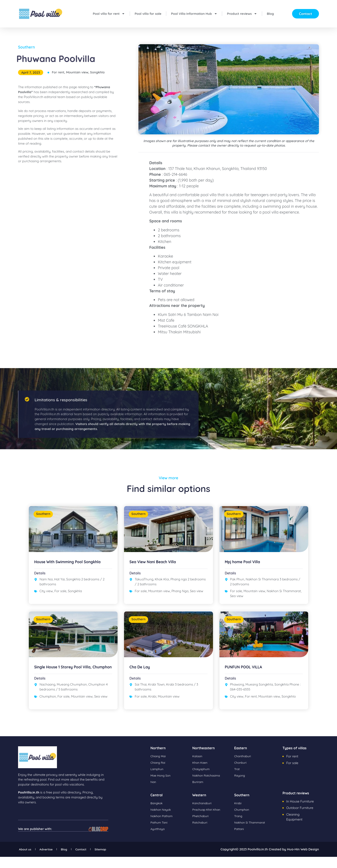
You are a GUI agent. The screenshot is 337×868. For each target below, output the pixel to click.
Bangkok (157, 814)
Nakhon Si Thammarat (284, 597)
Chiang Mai (159, 767)
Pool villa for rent (109, 14)
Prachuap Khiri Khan (208, 821)
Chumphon (48, 712)
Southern (26, 47)
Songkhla (97, 72)
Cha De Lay (141, 678)
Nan (154, 793)
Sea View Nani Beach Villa (156, 567)
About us (27, 860)
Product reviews (242, 14)
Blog (270, 14)
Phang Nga (180, 597)
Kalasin (198, 767)
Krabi (152, 708)
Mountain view (77, 72)
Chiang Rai (159, 774)
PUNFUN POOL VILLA (246, 678)
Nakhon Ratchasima (208, 787)
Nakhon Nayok (162, 821)
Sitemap (123, 860)
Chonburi (241, 774)
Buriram (198, 793)
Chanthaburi (244, 767)
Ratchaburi (201, 834)
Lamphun (158, 780)
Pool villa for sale (148, 14)
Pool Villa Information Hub (194, 14)
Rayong (240, 787)
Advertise (53, 860)
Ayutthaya (158, 840)
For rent (58, 72)
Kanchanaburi (203, 814)
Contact (98, 860)
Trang (239, 827)
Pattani (240, 840)
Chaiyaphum (202, 780)
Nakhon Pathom (163, 827)
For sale (60, 597)
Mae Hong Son (162, 787)
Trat (237, 780)
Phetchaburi (201, 827)
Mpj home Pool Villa (245, 567)
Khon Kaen (201, 774)
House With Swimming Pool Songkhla (73, 567)
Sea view (197, 597)
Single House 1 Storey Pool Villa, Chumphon (67, 681)
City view (46, 597)
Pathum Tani (160, 834)
